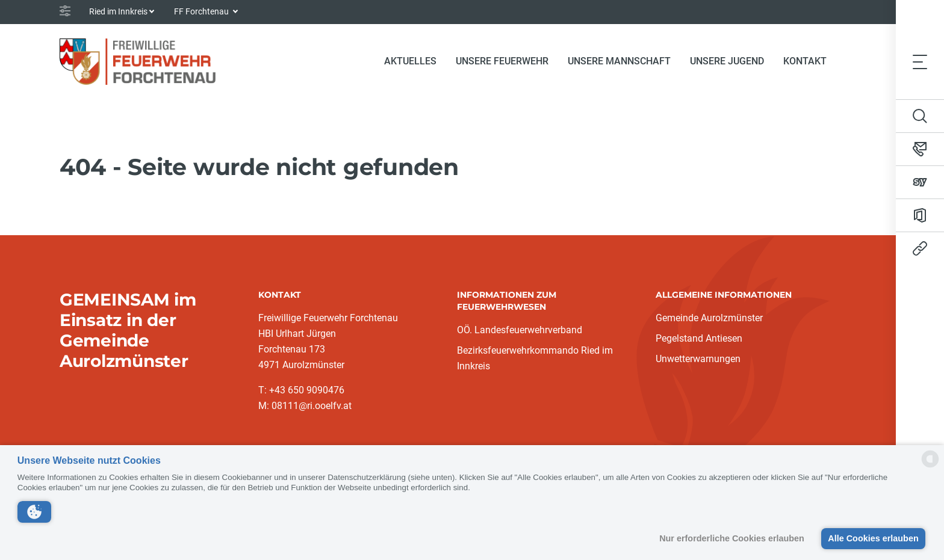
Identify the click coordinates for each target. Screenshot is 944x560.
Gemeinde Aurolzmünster (709, 318)
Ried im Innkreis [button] (118, 11)
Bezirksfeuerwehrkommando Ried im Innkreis (535, 358)
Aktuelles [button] (410, 61)
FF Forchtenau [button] (202, 11)
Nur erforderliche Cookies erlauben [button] (732, 538)
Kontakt (805, 61)
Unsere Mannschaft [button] (619, 61)
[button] (34, 512)
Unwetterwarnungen (698, 359)
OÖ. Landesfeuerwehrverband (520, 330)
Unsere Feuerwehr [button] (502, 61)
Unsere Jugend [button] (727, 61)
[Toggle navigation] (920, 61)
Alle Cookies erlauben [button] (873, 538)
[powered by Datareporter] (930, 466)
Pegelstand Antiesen (699, 338)
